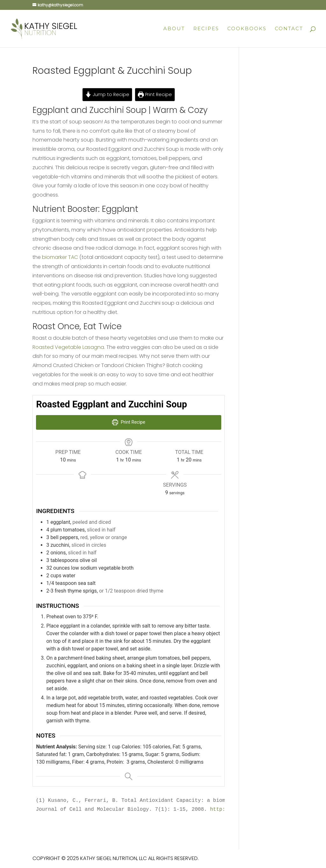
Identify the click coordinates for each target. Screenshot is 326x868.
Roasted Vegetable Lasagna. (69, 347)
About (174, 29)
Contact (289, 29)
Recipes (206, 29)
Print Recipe (155, 94)
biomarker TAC (60, 257)
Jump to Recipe (107, 94)
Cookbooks (247, 29)
